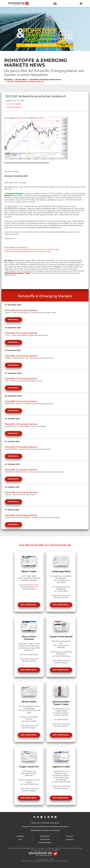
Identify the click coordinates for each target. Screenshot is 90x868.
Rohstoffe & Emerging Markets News (45, 80)
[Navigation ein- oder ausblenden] (81, 4)
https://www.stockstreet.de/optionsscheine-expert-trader (27, 252)
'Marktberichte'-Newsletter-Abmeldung (45, 830)
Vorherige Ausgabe (13, 107)
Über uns (70, 836)
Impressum (70, 839)
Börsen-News (21, 80)
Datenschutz (45, 839)
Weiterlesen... (13, 319)
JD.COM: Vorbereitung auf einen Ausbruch (25, 82)
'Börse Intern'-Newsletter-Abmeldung (45, 823)
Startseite (8, 80)
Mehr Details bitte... (29, 605)
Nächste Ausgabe (14, 104)
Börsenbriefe (45, 836)
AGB (20, 839)
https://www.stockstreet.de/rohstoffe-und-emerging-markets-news (32, 249)
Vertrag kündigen (45, 843)
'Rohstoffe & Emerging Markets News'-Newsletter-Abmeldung (45, 827)
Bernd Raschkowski (31, 585)
